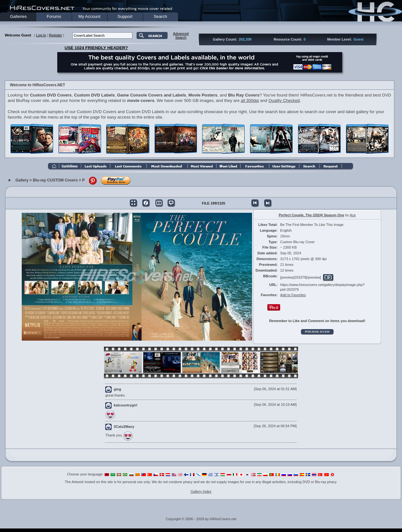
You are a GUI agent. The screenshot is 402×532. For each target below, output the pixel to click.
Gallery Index (201, 491)
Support (125, 16)
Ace (353, 215)
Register (55, 35)
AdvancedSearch (181, 35)
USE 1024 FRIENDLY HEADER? (96, 48)
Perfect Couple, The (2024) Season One (312, 215)
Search (160, 16)
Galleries (18, 16)
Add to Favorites (293, 295)
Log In (41, 35)
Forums (54, 16)
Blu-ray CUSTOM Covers (55, 180)
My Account (89, 16)
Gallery (22, 180)
